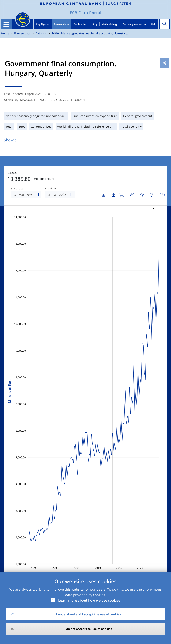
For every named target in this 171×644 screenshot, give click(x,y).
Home (5, 33)
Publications (81, 24)
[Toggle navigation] (6, 24)
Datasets (41, 33)
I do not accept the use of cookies (88, 629)
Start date (17, 189)
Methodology (109, 24)
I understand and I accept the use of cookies (88, 614)
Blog (95, 24)
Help (154, 24)
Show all (11, 140)
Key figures (43, 24)
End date (51, 189)
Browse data (62, 24)
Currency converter (135, 24)
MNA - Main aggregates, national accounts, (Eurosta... (90, 33)
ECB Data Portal (86, 13)
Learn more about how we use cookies (89, 600)
